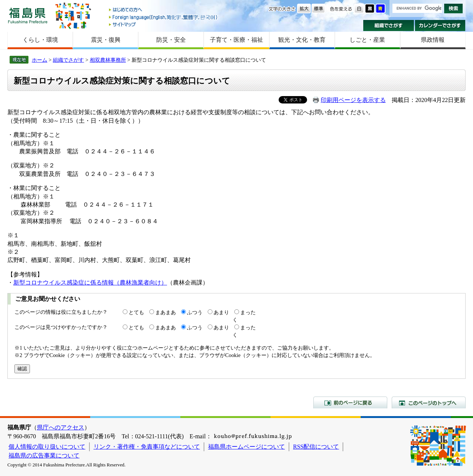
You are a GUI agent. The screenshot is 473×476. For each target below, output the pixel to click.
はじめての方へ (164, 10)
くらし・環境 (40, 40)
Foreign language (164, 17)
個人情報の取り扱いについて (47, 447)
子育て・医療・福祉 (236, 40)
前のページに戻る (350, 402)
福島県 (28, 15)
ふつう (195, 312)
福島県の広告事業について (44, 455)
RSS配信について (316, 447)
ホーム (40, 60)
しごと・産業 (367, 40)
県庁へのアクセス (61, 427)
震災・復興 (106, 40)
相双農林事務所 (108, 60)
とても (136, 312)
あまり (221, 312)
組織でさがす (389, 25)
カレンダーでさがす (440, 25)
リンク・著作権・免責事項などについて (147, 447)
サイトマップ (164, 24)
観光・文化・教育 (302, 40)
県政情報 (433, 40)
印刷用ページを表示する (353, 100)
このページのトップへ (429, 402)
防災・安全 (171, 40)
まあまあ (166, 312)
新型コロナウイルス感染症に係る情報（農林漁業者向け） (90, 283)
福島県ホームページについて (246, 447)
